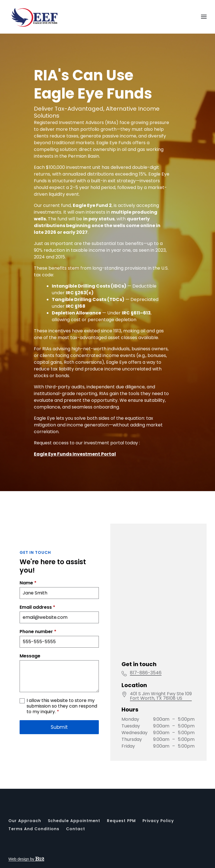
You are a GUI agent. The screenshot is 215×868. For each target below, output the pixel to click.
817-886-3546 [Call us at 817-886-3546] (146, 699)
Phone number (38, 677)
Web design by (26, 859)
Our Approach (25, 821)
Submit (59, 772)
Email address (37, 652)
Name (28, 628)
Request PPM (121, 821)
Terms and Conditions (34, 829)
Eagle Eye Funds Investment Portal (75, 454)
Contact (76, 829)
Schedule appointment (74, 821)
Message (30, 701)
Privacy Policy (158, 821)
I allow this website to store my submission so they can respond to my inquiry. (62, 751)
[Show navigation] (202, 17)
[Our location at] (161, 722)
